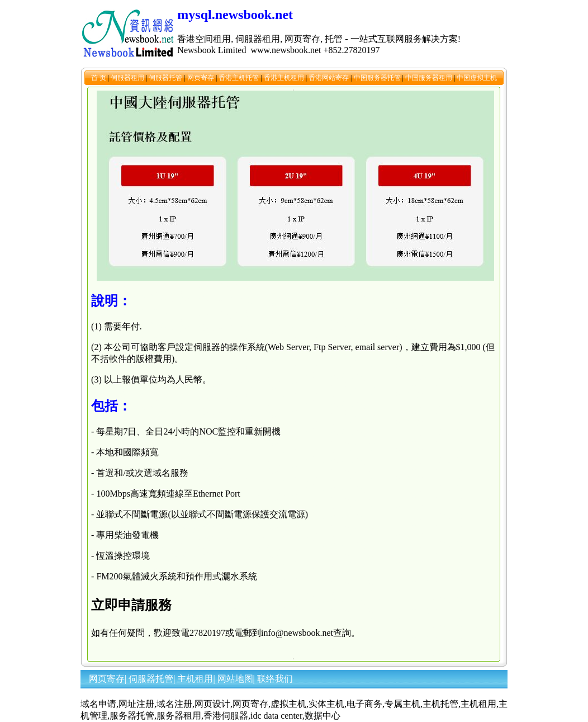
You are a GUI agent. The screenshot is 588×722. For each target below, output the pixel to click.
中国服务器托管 (378, 78)
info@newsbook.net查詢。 (310, 633)
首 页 (99, 78)
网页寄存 (201, 78)
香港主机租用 (285, 78)
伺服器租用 (128, 78)
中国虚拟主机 (477, 78)
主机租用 (195, 679)
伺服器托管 (166, 78)
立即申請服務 (131, 605)
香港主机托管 (240, 78)
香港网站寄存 (329, 78)
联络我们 (275, 679)
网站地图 (235, 679)
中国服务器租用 (430, 78)
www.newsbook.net (286, 50)
